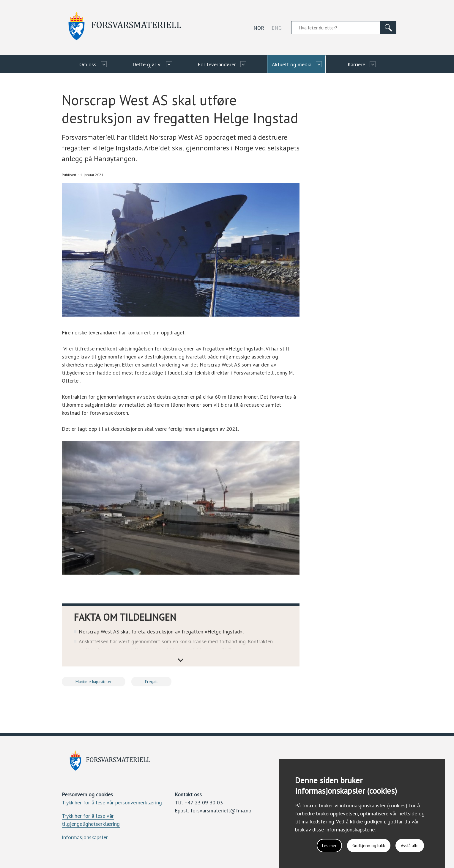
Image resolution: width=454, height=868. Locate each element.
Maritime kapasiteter (94, 682)
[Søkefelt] (336, 28)
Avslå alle (408, 845)
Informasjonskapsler (85, 837)
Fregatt (151, 682)
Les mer (322, 845)
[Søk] (388, 28)
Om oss (88, 64)
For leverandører (217, 64)
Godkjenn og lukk (364, 845)
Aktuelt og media (292, 64)
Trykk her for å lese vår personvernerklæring (112, 802)
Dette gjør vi (147, 64)
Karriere (356, 64)
